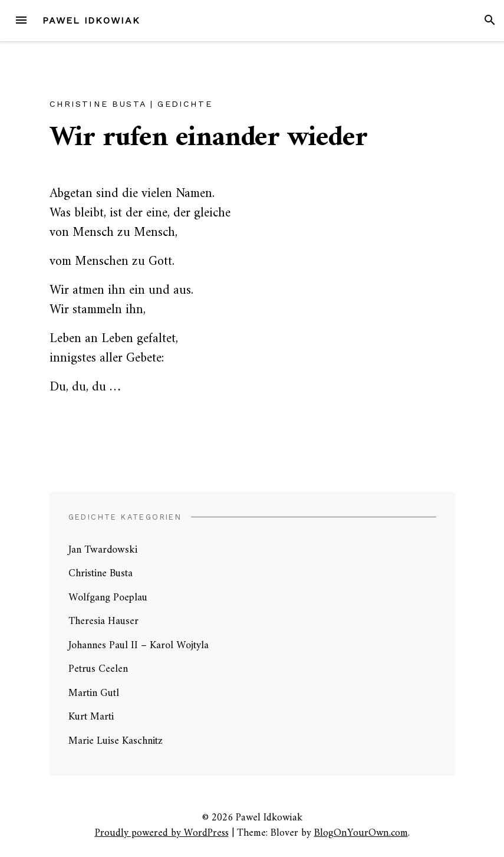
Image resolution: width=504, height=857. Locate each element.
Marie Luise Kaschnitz (116, 741)
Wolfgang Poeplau (108, 598)
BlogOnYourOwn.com (361, 833)
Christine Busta (98, 104)
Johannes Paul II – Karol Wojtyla (139, 646)
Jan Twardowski (103, 550)
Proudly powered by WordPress (162, 833)
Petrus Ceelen (98, 669)
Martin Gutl (94, 693)
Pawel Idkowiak (91, 20)
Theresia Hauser (103, 621)
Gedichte (185, 104)
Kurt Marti (91, 717)
